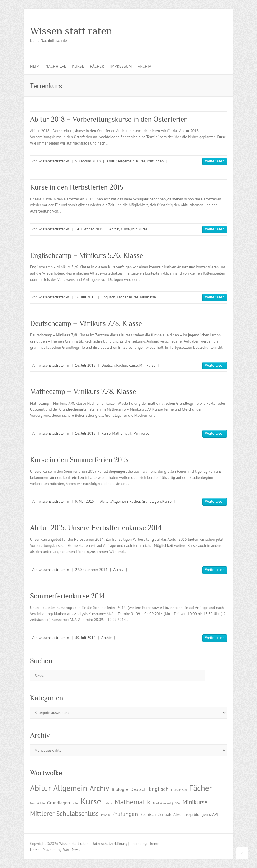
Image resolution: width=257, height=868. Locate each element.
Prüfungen (155, 161)
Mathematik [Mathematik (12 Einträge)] (133, 802)
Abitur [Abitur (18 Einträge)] (40, 788)
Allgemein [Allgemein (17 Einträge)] (70, 788)
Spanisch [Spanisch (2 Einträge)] (148, 814)
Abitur (112, 161)
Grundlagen (151, 501)
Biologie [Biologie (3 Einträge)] (120, 789)
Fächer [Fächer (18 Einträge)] (201, 788)
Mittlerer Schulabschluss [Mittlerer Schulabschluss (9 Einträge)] (64, 813)
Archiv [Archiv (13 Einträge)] (99, 788)
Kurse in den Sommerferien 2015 (79, 460)
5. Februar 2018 (88, 161)
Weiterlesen (215, 161)
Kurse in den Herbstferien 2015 (77, 187)
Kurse (78, 66)
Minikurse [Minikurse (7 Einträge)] (195, 802)
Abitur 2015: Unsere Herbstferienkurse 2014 (96, 528)
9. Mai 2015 (85, 501)
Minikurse (139, 229)
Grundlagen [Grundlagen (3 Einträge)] (59, 803)
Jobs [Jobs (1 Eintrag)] (75, 803)
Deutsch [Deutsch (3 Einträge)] (138, 789)
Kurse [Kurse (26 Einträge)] (91, 801)
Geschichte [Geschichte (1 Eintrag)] (37, 803)
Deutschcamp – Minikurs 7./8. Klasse (86, 323)
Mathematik (122, 433)
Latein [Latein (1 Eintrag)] (108, 803)
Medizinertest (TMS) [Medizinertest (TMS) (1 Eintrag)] (166, 803)
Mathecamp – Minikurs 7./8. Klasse (83, 391)
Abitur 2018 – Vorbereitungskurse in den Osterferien (109, 119)
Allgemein (126, 161)
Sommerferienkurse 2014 (67, 596)
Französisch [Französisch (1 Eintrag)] (179, 790)
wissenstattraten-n (54, 161)
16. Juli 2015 (85, 297)
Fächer (97, 66)
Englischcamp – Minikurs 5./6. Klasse (87, 255)
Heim (35, 66)
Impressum (121, 66)
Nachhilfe (56, 66)
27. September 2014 (91, 570)
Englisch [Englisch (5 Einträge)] (159, 789)
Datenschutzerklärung (109, 844)
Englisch (108, 297)
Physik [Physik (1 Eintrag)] (105, 815)
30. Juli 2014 (85, 638)
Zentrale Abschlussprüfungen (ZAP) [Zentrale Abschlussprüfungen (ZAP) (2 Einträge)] (188, 814)
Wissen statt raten (71, 31)
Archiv (144, 66)
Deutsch (108, 365)
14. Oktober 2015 (89, 229)
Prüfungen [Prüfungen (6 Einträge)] (125, 814)
